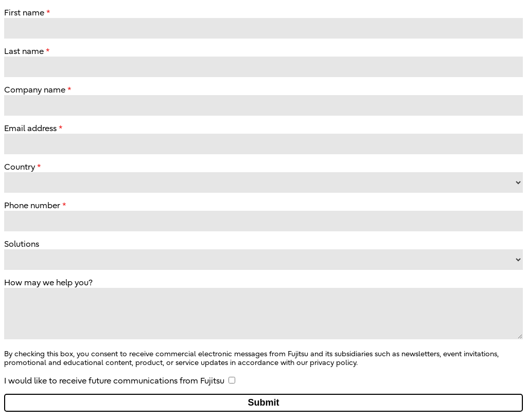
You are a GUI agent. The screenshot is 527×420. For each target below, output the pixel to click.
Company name (35, 90)
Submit (264, 403)
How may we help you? (48, 283)
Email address (30, 129)
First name (24, 13)
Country (20, 167)
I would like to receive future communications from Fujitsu (114, 381)
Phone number (32, 206)
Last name (24, 51)
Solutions (22, 244)
